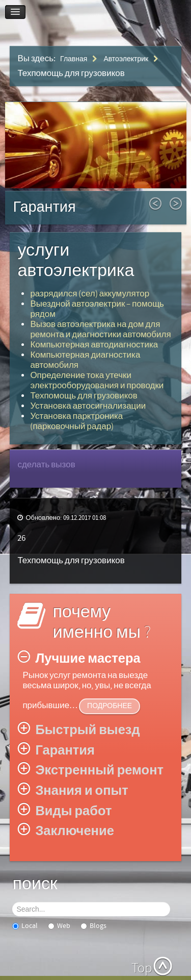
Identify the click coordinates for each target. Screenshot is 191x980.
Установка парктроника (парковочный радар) (76, 421)
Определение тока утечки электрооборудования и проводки (97, 381)
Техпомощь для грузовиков (84, 396)
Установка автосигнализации (88, 406)
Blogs (93, 926)
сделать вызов (46, 465)
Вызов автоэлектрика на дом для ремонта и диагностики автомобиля (100, 330)
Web (59, 926)
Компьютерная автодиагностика (94, 345)
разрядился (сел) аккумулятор (90, 294)
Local (25, 926)
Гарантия (44, 207)
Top (142, 968)
